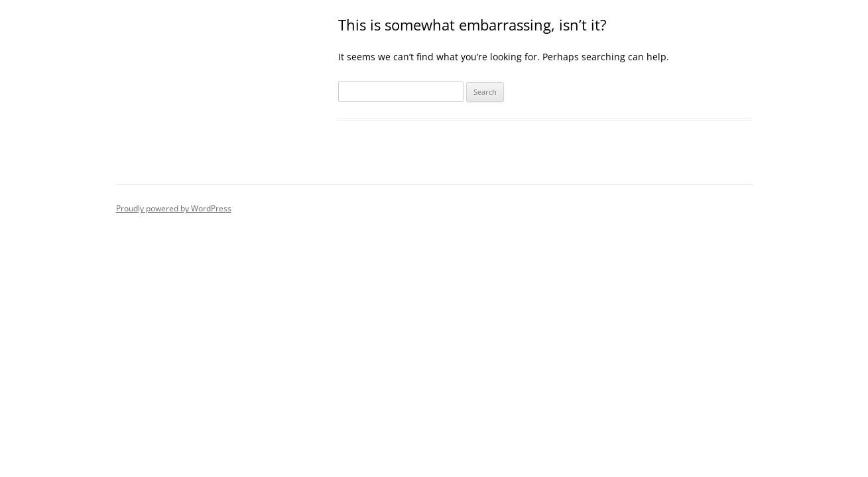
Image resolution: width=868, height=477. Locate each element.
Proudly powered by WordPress (174, 208)
